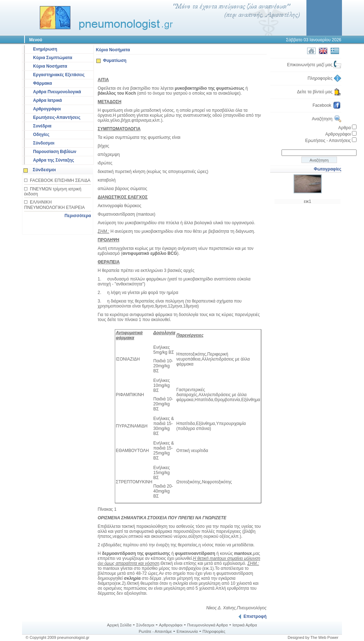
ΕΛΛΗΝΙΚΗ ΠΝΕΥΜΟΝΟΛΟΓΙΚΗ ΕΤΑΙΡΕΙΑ (55, 205)
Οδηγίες (41, 135)
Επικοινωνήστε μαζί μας (314, 65)
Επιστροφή (252, 616)
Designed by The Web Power (313, 637)
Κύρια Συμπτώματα (53, 58)
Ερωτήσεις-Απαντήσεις (57, 117)
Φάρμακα (42, 83)
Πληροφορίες (324, 78)
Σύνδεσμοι (44, 143)
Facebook (327, 105)
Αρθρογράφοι (47, 109)
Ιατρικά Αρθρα (245, 625)
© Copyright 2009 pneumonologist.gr (57, 637)
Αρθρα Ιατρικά (47, 100)
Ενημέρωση (45, 49)
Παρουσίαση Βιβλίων (55, 152)
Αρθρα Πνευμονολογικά (57, 92)
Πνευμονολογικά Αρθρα (208, 625)
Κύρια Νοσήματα (50, 66)
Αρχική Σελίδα (119, 625)
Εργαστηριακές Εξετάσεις (59, 75)
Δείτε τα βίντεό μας (319, 92)
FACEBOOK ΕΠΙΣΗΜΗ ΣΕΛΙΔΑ (60, 180)
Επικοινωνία (187, 631)
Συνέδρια (42, 126)
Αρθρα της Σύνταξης (53, 160)
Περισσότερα (78, 216)
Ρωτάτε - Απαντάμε (155, 631)
